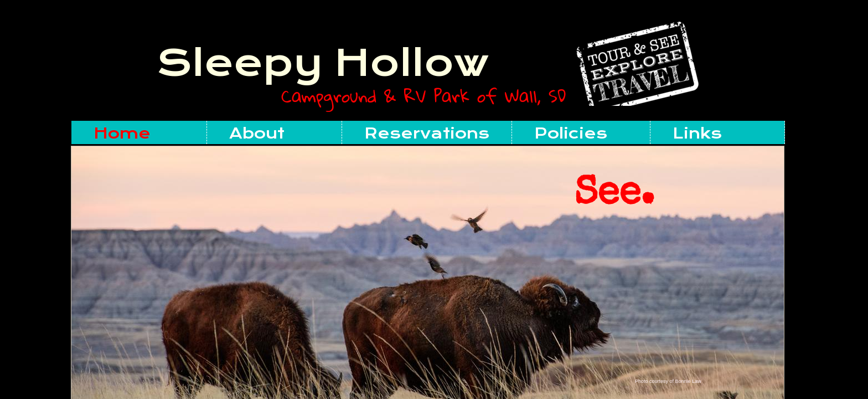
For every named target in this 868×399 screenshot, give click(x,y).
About (257, 133)
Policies (571, 133)
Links (697, 133)
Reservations (427, 133)
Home (122, 133)
